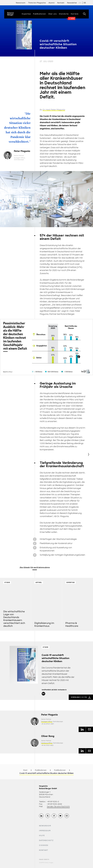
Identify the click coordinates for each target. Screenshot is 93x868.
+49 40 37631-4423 (47, 745)
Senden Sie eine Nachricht (58, 807)
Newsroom (21, 3)
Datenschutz (46, 840)
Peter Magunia (22, 151)
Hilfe (42, 836)
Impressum (45, 831)
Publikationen (41, 770)
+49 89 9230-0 (53, 802)
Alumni (52, 3)
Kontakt (44, 850)
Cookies (44, 845)
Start (25, 770)
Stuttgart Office (19, 158)
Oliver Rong (48, 736)
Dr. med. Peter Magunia (54, 110)
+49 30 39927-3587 (48, 724)
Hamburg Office (47, 743)
